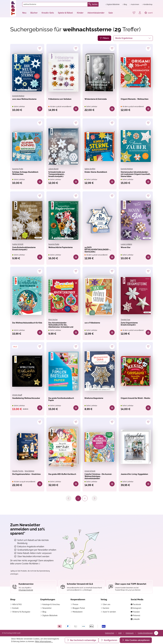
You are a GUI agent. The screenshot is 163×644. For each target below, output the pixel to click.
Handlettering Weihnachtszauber (24, 402)
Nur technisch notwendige (83, 640)
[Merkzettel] (133, 13)
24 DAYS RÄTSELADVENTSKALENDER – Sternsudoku (99, 250)
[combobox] (55, 4)
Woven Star (128, 248)
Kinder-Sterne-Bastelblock (94, 174)
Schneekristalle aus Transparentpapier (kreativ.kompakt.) (60, 174)
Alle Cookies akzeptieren (137, 640)
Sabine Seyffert (90, 169)
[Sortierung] (133, 38)
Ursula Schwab (90, 473)
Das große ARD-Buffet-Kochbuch (62, 478)
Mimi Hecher (53, 320)
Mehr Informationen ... (44, 641)
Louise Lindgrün (126, 245)
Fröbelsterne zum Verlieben (59, 101)
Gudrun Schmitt (18, 245)
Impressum (130, 633)
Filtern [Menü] (104, 37)
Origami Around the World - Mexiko (133, 402)
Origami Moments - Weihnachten (132, 101)
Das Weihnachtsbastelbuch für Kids (26, 326)
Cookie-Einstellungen (145, 633)
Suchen (93, 4)
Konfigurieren (110, 640)
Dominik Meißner (18, 95)
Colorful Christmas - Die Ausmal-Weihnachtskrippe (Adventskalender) (99, 479)
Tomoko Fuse (125, 320)
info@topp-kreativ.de (26, 590)
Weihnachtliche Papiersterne (58, 250)
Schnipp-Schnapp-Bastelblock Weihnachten (24, 174)
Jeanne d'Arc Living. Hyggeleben (133, 478)
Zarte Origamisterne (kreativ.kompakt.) (133, 326)
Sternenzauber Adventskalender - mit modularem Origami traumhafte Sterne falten (134, 174)
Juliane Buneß (53, 169)
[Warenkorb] (148, 13)
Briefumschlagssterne (98, 400)
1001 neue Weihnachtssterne (23, 101)
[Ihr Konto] (139, 13)
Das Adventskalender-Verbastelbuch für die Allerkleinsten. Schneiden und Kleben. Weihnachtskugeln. (62, 326)
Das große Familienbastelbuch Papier (60, 402)
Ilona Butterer (29, 473)
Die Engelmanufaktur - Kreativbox (26, 478)
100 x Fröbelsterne (96, 324)
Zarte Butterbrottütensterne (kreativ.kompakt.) (26, 250)
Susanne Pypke (18, 169)
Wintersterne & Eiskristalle (94, 101)
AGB (120, 633)
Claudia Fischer (18, 473)
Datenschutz (110, 633)
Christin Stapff (17, 396)
